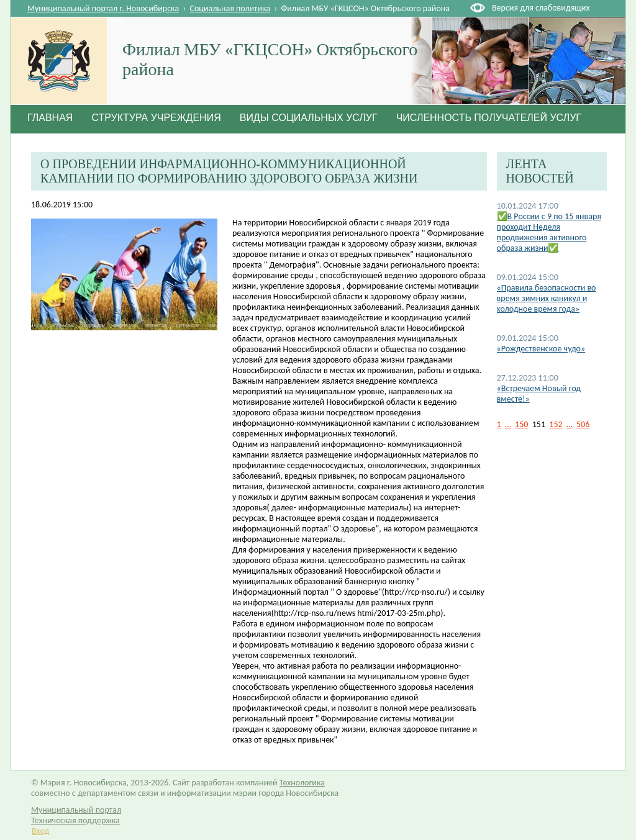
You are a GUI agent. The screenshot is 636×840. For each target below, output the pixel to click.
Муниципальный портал (76, 810)
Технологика (302, 783)
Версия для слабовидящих (541, 8)
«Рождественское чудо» (541, 349)
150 (521, 424)
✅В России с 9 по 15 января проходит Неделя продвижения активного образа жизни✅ (549, 232)
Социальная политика (230, 8)
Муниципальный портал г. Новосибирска (103, 8)
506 (583, 424)
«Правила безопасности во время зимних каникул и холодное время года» (547, 298)
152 (556, 424)
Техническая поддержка (75, 820)
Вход (40, 831)
